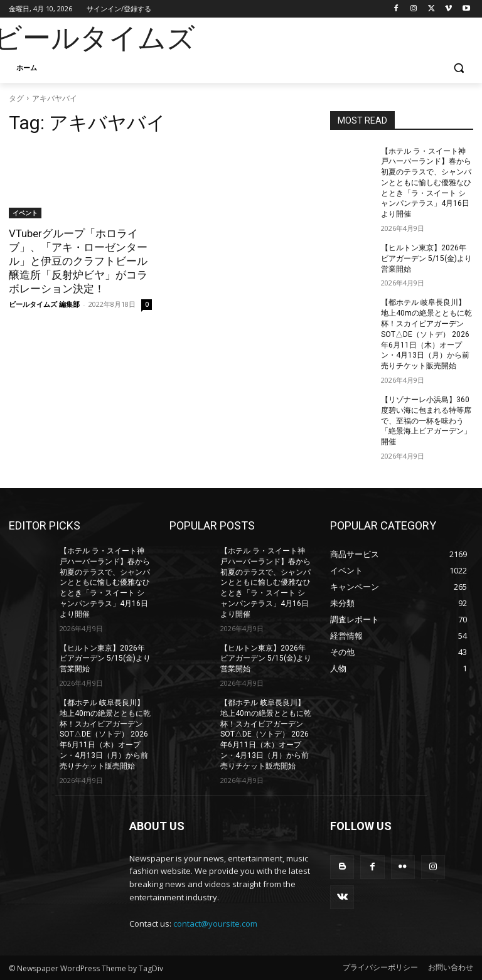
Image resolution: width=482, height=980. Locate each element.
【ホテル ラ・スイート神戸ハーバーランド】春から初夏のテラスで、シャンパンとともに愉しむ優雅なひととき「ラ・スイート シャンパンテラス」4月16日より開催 (426, 183)
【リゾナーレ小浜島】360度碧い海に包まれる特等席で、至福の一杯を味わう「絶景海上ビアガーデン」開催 (426, 421)
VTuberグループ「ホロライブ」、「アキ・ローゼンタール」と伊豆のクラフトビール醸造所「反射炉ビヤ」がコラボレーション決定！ (78, 261)
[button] (458, 68)
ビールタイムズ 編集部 (44, 304)
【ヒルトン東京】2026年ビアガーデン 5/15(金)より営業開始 (426, 258)
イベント (25, 213)
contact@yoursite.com (215, 924)
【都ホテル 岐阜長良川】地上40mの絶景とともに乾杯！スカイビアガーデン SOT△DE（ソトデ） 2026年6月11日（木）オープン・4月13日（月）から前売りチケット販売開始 (426, 334)
